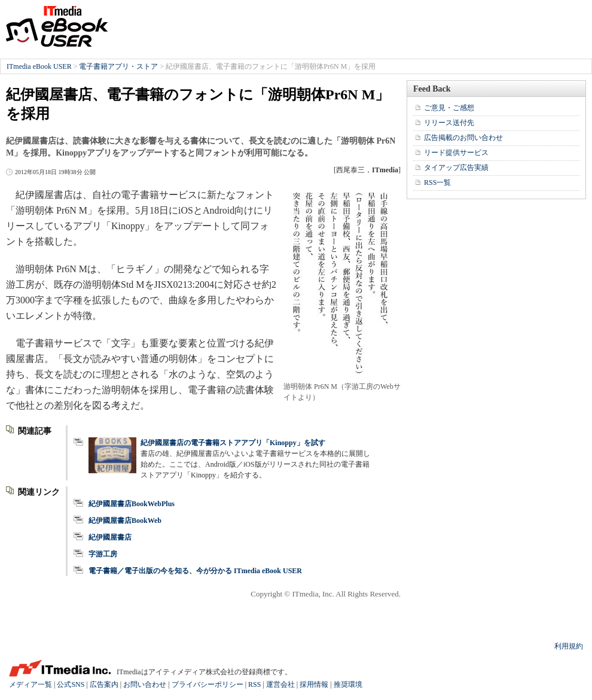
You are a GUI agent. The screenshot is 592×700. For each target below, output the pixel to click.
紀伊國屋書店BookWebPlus (132, 504)
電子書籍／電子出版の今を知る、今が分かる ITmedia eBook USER (195, 571)
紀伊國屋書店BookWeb (125, 521)
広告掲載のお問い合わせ (463, 138)
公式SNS (71, 684)
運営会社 (280, 684)
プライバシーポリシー (207, 684)
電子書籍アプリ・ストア (118, 66)
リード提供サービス (456, 153)
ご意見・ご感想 (449, 108)
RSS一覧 (437, 182)
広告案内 (104, 684)
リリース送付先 (449, 123)
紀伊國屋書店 (110, 537)
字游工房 (103, 554)
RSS (254, 684)
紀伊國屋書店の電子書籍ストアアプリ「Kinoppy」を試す (233, 443)
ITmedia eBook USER (57, 26)
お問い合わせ (145, 684)
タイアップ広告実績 (456, 168)
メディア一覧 (30, 684)
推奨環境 (348, 684)
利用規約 (569, 646)
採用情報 (314, 684)
